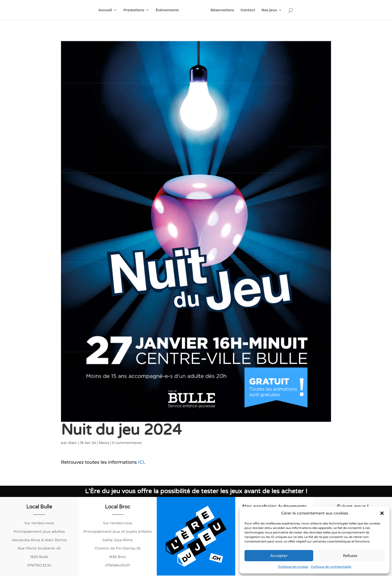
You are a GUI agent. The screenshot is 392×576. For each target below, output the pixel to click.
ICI (141, 462)
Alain (72, 443)
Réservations (222, 10)
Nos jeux (269, 10)
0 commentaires (127, 443)
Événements (167, 10)
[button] (382, 513)
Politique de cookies (293, 567)
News (104, 443)
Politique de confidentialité (331, 567)
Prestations (134, 10)
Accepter (279, 556)
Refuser (350, 556)
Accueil (105, 10)
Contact (248, 10)
